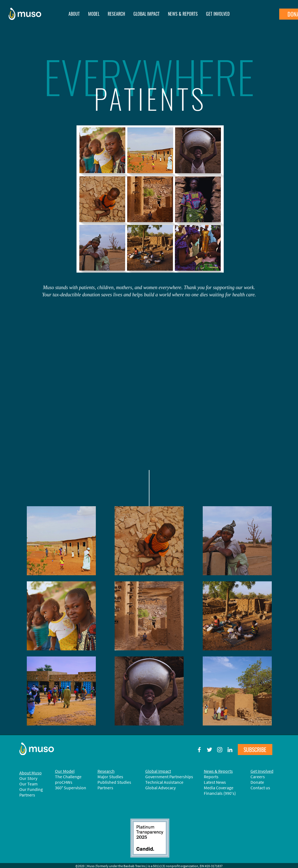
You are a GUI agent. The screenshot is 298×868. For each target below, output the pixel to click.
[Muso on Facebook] (199, 750)
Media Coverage (219, 788)
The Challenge (68, 777)
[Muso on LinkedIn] (230, 750)
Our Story (28, 778)
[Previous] (27, 116)
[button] (183, 14)
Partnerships (181, 777)
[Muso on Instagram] (220, 750)
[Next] (271, 116)
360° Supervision (71, 788)
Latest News (215, 782)
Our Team (28, 784)
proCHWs (64, 782)
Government (157, 777)
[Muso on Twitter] (209, 750)
